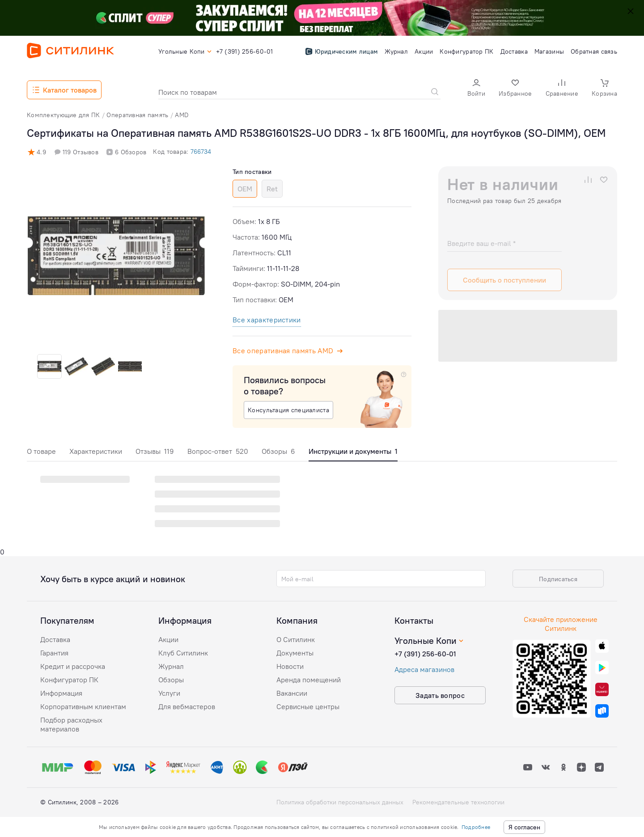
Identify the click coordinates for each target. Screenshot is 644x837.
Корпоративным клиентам (83, 706)
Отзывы (155, 451)
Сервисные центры (308, 706)
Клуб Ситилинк (183, 653)
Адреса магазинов (424, 669)
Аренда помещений (309, 680)
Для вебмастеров (187, 706)
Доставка (55, 639)
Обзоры (278, 451)
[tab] (41, 454)
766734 (201, 152)
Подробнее (476, 827)
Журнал (171, 666)
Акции (168, 639)
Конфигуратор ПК (69, 680)
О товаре (41, 451)
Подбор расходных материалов (71, 724)
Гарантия (54, 653)
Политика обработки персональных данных (340, 802)
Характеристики (96, 451)
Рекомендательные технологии (458, 802)
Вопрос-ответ (218, 451)
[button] (476, 89)
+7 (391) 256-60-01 (425, 654)
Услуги (169, 693)
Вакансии (292, 693)
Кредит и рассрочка (73, 666)
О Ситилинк (296, 639)
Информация (61, 693)
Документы (295, 653)
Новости (290, 666)
